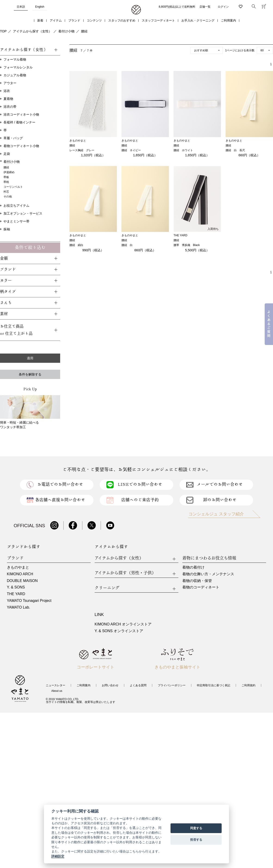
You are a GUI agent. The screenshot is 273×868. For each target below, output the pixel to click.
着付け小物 (66, 31)
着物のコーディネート (201, 587)
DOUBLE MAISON (22, 581)
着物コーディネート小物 (21, 146)
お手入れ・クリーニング (198, 20)
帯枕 (6, 182)
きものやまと (18, 567)
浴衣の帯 (10, 107)
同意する (196, 828)
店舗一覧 (205, 7)
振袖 (7, 229)
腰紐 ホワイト (183, 150)
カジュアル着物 (15, 75)
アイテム (56, 20)
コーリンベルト (13, 187)
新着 (40, 20)
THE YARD (16, 594)
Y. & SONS (16, 587)
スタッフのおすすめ (122, 20)
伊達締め (9, 172)
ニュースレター (56, 685)
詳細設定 (58, 856)
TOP (3, 31)
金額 (4, 258)
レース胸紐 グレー (82, 150)
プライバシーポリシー (172, 685)
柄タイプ (8, 292)
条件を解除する (30, 374)
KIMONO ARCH (20, 574)
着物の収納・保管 (197, 581)
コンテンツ (94, 20)
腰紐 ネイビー (131, 150)
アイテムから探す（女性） (32, 31)
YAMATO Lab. (19, 607)
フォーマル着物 (15, 59)
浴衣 (7, 91)
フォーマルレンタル (18, 67)
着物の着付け (193, 567)
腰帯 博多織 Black (187, 245)
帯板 (6, 177)
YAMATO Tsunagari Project (29, 601)
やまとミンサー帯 (16, 221)
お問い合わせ (110, 685)
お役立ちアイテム (16, 206)
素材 (4, 314)
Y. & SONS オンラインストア (119, 631)
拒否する (196, 840)
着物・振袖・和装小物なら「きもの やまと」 (136, 10)
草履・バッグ (13, 138)
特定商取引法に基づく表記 (214, 685)
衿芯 (6, 192)
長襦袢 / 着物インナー (19, 122)
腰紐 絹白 (76, 245)
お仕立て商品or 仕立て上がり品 (16, 330)
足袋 (7, 154)
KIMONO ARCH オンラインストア (123, 624)
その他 (8, 197)
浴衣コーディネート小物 (21, 114)
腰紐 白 (127, 245)
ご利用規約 (248, 685)
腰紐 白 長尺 (235, 150)
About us (57, 691)
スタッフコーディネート (158, 20)
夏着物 (8, 99)
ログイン (223, 7)
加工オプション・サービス (23, 213)
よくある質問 (138, 685)
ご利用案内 (228, 20)
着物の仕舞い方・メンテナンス (208, 574)
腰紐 (84, 31)
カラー (6, 281)
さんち (6, 303)
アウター (10, 83)
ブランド (74, 20)
